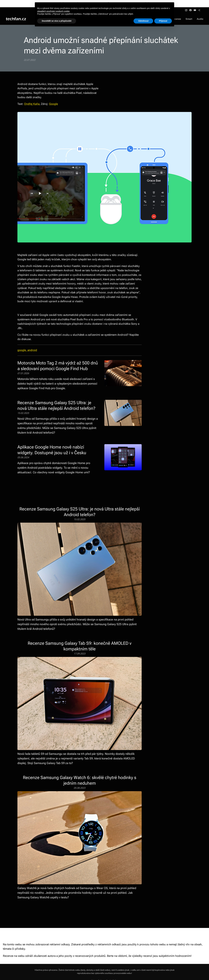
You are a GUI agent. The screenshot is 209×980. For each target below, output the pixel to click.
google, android (27, 350)
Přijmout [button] (163, 21)
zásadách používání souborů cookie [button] (53, 11)
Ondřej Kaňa (32, 104)
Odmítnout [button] (143, 21)
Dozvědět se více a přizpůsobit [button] (57, 21)
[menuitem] (178, 19)
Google (53, 104)
